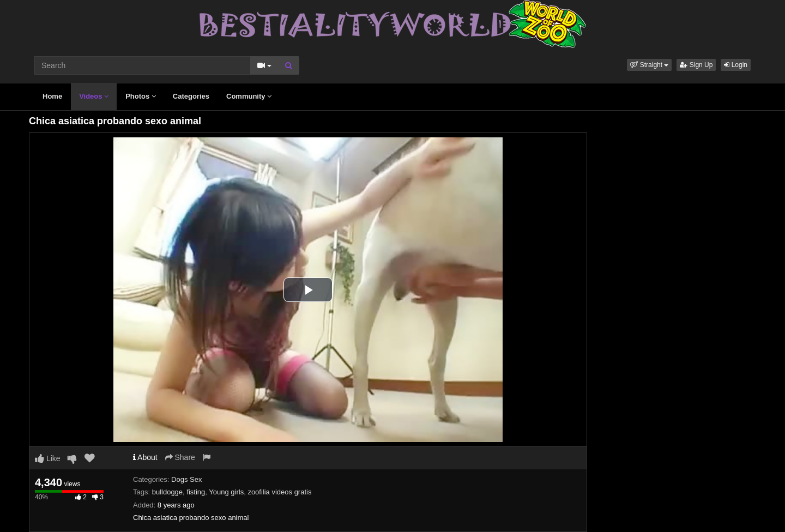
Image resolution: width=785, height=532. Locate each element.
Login (736, 65)
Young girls (226, 492)
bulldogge (167, 492)
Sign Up (696, 65)
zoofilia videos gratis (279, 492)
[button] (649, 65)
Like (48, 458)
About (145, 457)
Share (180, 457)
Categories (191, 96)
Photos (141, 96)
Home (52, 96)
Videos (94, 96)
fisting (196, 492)
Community (249, 96)
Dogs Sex (186, 479)
